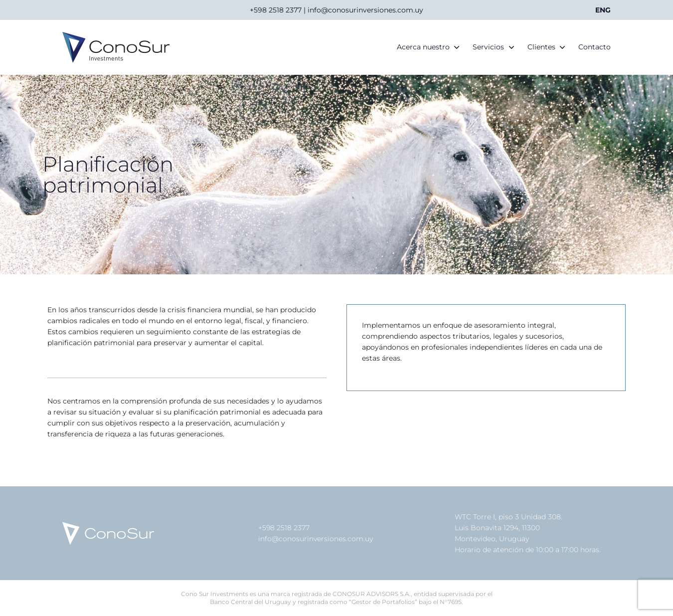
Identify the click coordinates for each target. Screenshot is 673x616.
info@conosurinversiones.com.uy (316, 539)
